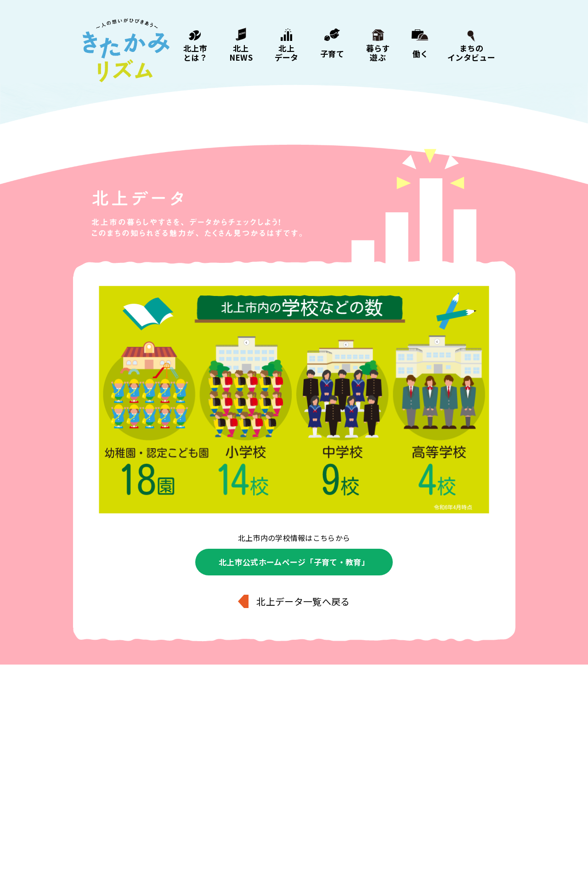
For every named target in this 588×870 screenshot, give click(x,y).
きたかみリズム (126, 51)
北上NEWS (241, 52)
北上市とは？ (195, 52)
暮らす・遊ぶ (295, 817)
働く (421, 53)
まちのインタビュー (471, 52)
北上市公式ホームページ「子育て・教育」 (294, 562)
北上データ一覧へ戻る (303, 601)
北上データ (287, 52)
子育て (332, 53)
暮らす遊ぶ (378, 52)
